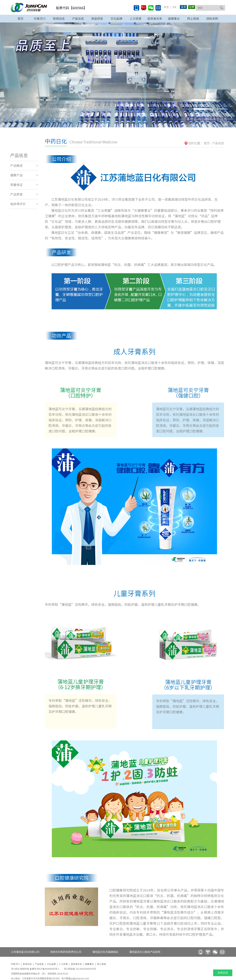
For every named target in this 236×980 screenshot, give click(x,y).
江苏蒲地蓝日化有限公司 (25, 952)
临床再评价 (18, 204)
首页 (20, 19)
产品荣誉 (16, 194)
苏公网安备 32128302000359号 (80, 969)
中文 (166, 7)
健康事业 (174, 19)
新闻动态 (59, 19)
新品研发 (97, 19)
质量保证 (16, 185)
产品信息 (78, 19)
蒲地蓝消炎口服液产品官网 (145, 952)
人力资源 (136, 19)
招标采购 (212, 19)
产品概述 (16, 166)
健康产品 (16, 175)
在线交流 (223, 973)
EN (174, 7)
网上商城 (193, 19)
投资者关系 (155, 19)
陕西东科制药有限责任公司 (66, 952)
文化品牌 (116, 19)
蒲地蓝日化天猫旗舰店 (105, 952)
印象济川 (40, 19)
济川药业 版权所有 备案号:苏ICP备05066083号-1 (35, 969)
